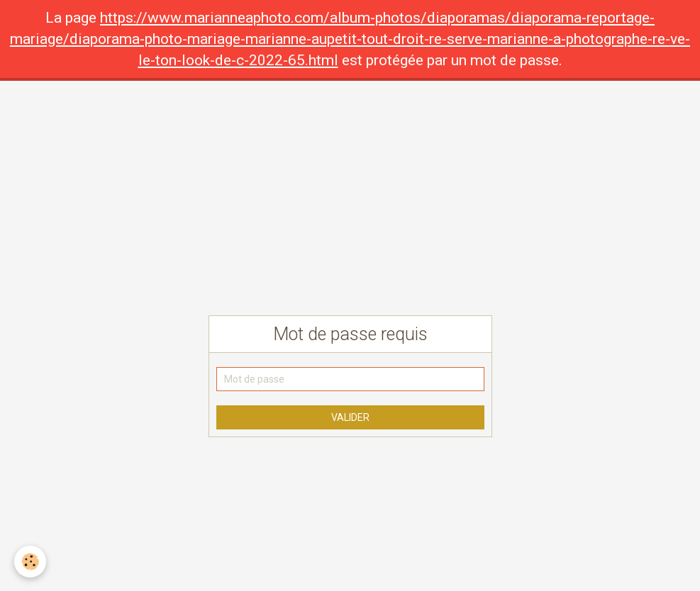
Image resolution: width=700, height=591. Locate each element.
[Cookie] (30, 562)
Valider (350, 417)
